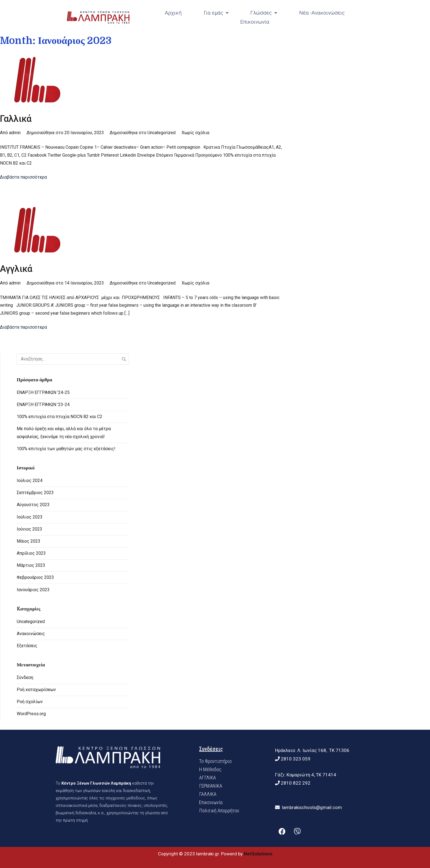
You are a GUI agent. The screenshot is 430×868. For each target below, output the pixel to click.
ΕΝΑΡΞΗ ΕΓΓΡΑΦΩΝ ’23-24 (43, 405)
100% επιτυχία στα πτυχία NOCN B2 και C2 (60, 417)
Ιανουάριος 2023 (33, 590)
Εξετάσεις (27, 646)
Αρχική (173, 13)
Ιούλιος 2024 (30, 480)
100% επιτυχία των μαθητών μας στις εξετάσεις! (66, 449)
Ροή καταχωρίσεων (36, 690)
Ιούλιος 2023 (30, 517)
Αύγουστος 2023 (33, 505)
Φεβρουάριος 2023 (35, 577)
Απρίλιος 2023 (31, 553)
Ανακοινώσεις (31, 634)
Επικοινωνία (255, 22)
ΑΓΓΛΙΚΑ (207, 778)
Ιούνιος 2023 (29, 529)
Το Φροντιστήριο (215, 761)
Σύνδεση (25, 677)
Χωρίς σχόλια (195, 133)
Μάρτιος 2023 (31, 565)
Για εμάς (216, 13)
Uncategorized (162, 133)
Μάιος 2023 (29, 541)
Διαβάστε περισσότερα (23, 177)
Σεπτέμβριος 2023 (35, 493)
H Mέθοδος (210, 769)
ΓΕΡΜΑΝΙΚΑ (211, 786)
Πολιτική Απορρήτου (219, 811)
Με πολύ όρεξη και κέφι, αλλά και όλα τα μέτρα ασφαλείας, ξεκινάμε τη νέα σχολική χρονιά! (64, 433)
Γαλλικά (16, 119)
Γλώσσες (264, 13)
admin (15, 133)
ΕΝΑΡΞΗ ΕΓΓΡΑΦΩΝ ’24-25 (43, 392)
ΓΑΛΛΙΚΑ (208, 794)
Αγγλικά (16, 269)
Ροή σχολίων (30, 702)
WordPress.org (31, 714)
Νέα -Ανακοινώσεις (322, 13)
